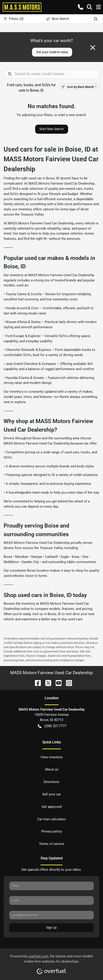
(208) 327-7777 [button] (52, 726)
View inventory (52, 757)
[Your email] (51, 915)
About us (52, 769)
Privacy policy (52, 831)
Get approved (52, 807)
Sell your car (51, 794)
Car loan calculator (51, 819)
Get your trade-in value (52, 52)
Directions (51, 782)
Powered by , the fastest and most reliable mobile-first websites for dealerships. (52, 963)
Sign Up (51, 928)
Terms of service (52, 844)
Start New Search (52, 129)
